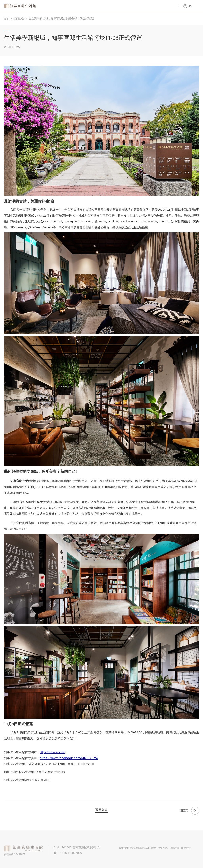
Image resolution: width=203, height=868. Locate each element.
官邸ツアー (165, 6)
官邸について (137, 6)
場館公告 (19, 18)
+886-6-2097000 (71, 853)
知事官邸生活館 (21, 6)
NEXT (184, 810)
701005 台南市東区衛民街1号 (83, 847)
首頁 (7, 18)
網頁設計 (174, 848)
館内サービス (109, 6)
